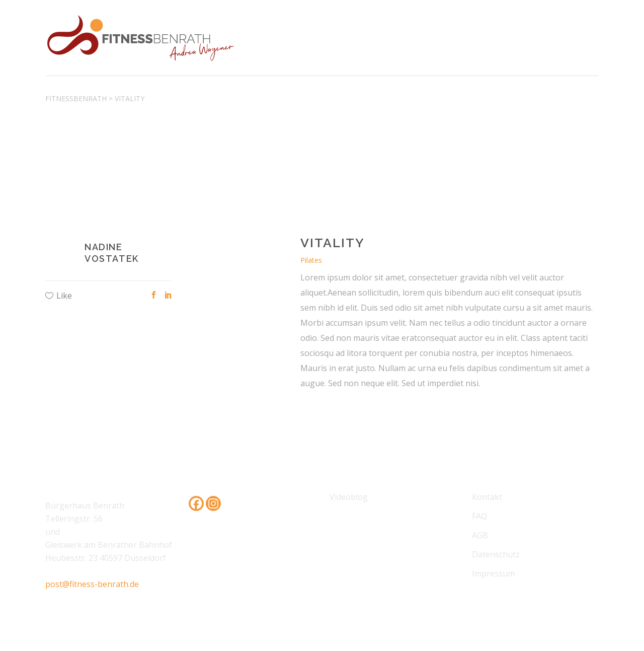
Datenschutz (496, 554)
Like (64, 296)
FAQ (479, 516)
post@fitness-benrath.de (92, 584)
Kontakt (487, 497)
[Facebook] (196, 503)
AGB (480, 535)
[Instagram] (213, 503)
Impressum (493, 573)
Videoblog (349, 497)
